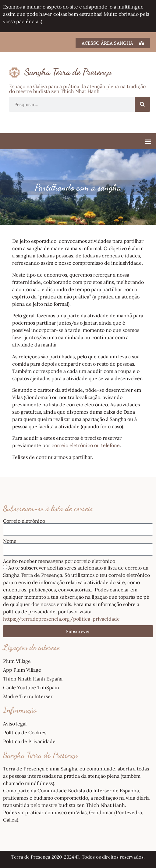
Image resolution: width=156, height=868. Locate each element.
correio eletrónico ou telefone (86, 445)
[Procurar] (142, 104)
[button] (148, 141)
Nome (10, 541)
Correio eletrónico (24, 521)
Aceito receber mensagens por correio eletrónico (59, 561)
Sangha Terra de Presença (68, 72)
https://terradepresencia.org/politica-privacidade (61, 619)
